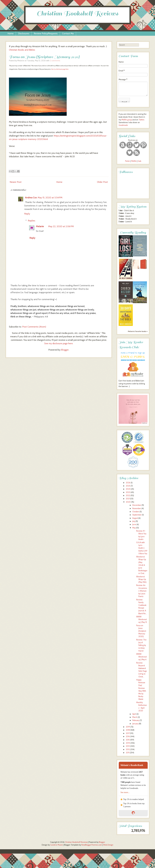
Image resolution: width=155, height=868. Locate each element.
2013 (128, 746)
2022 (128, 495)
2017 (128, 733)
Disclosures (24, 34)
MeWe (134, 161)
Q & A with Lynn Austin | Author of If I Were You (142, 548)
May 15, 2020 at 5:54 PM (50, 198)
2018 (128, 730)
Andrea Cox (31, 198)
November (137, 508)
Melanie (40, 226)
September (137, 515)
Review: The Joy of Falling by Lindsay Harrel (141, 645)
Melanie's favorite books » (138, 331)
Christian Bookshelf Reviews (77, 13)
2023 (128, 492)
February (136, 720)
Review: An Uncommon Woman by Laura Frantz (142, 591)
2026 (128, 483)
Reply (27, 214)
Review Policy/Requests (46, 34)
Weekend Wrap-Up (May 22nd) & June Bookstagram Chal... (142, 565)
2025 (128, 486)
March (135, 717)
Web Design (108, 845)
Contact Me (68, 34)
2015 (128, 740)
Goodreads (123, 125)
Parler (128, 161)
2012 (128, 749)
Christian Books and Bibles (22, 50)
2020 (128, 502)
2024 (128, 489)
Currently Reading (133, 233)
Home (11, 34)
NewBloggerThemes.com (92, 845)
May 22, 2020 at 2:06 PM (61, 226)
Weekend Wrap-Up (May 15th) (141, 579)
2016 (128, 736)
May (134, 528)
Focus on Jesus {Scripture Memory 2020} (44, 57)
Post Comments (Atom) (34, 327)
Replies (32, 221)
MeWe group (126, 120)
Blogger (65, 350)
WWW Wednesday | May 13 (142, 619)
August (135, 518)
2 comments (55, 61)
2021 (128, 499)
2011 (128, 753)
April (134, 714)
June (134, 524)
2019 (128, 727)
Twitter (142, 120)
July (134, 521)
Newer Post (16, 182)
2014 (128, 743)
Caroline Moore (57, 845)
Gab (139, 161)
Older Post (102, 182)
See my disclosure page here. (60, 69)
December (137, 505)
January (135, 724)
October (136, 512)
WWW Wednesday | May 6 (141, 657)
